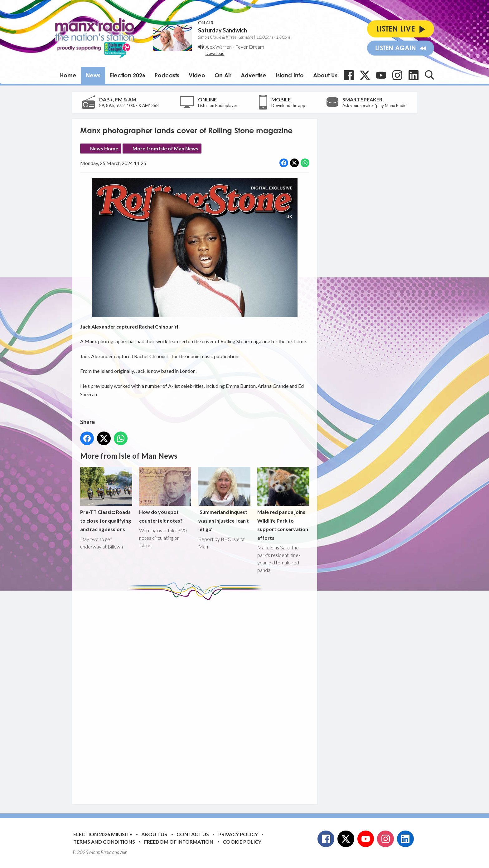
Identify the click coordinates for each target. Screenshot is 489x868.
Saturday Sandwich (223, 30)
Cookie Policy (242, 842)
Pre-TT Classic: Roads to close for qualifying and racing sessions (106, 499)
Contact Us (193, 834)
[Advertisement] (197, 697)
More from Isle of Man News (165, 148)
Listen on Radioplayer (218, 105)
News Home (104, 148)
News (93, 75)
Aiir (123, 852)
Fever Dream (250, 47)
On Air (223, 75)
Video (197, 75)
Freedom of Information (179, 842)
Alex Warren (219, 47)
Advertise (254, 75)
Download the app (288, 105)
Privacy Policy (238, 834)
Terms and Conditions (104, 842)
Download (215, 53)
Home (68, 75)
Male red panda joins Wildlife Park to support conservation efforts (283, 504)
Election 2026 (128, 75)
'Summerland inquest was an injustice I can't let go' (224, 499)
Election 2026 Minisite (103, 834)
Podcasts (167, 75)
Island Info (290, 75)
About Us (325, 75)
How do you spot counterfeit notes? (165, 495)
